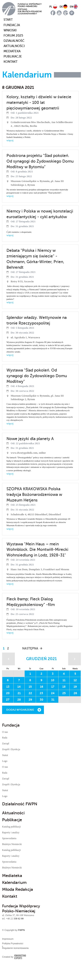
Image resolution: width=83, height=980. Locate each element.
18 (64, 687)
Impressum (8, 939)
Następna (30, 648)
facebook (53, 13)
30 (41, 700)
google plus (66, 13)
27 (8, 700)
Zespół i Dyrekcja (11, 749)
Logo (5, 761)
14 (19, 687)
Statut (5, 755)
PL (51, 7)
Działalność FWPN (20, 804)
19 (75, 687)
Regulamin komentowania (15, 948)
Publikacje (13, 56)
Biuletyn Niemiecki (12, 844)
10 (53, 680)
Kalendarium (14, 883)
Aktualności (14, 46)
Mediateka (12, 51)
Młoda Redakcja (18, 889)
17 (53, 687)
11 (64, 680)
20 (8, 693)
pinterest (72, 13)
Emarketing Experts (20, 957)
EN (72, 7)
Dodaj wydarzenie (20, 710)
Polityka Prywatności (13, 943)
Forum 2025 (13, 36)
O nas (5, 732)
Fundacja (12, 25)
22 (30, 693)
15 (30, 687)
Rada (5, 738)
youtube (59, 13)
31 (53, 700)
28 (19, 700)
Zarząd (6, 743)
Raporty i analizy (11, 832)
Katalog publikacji (11, 827)
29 (30, 700)
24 (53, 693)
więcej (10, 140)
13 (8, 687)
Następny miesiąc (75, 659)
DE (61, 7)
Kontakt (11, 62)
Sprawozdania (9, 838)
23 (41, 693)
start (6, 20)
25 (64, 693)
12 (75, 680)
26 (75, 693)
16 (41, 687)
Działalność (14, 41)
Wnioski (10, 30)
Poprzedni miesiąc (8, 659)
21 (19, 693)
